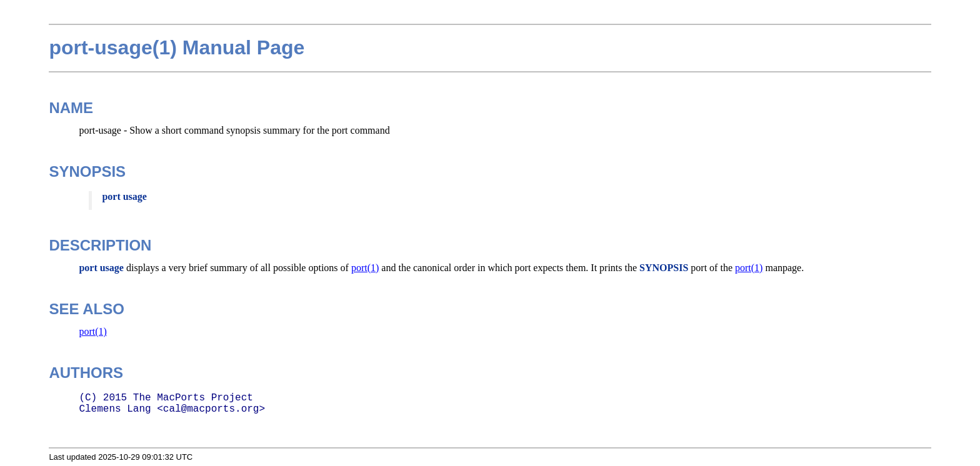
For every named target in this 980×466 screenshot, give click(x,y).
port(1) (365, 268)
